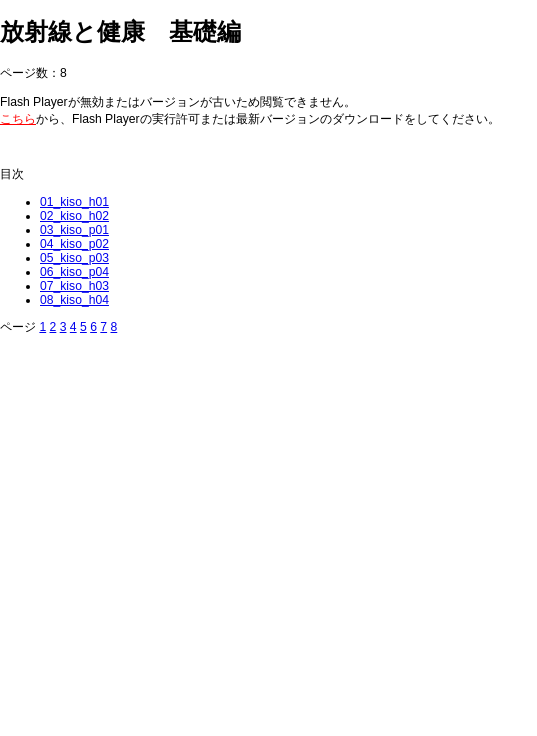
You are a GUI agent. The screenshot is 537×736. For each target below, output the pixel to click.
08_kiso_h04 (74, 300)
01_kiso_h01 (74, 202)
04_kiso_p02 (74, 244)
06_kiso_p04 (74, 272)
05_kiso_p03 (74, 258)
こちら (18, 119)
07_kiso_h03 (74, 286)
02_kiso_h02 (74, 216)
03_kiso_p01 (74, 230)
